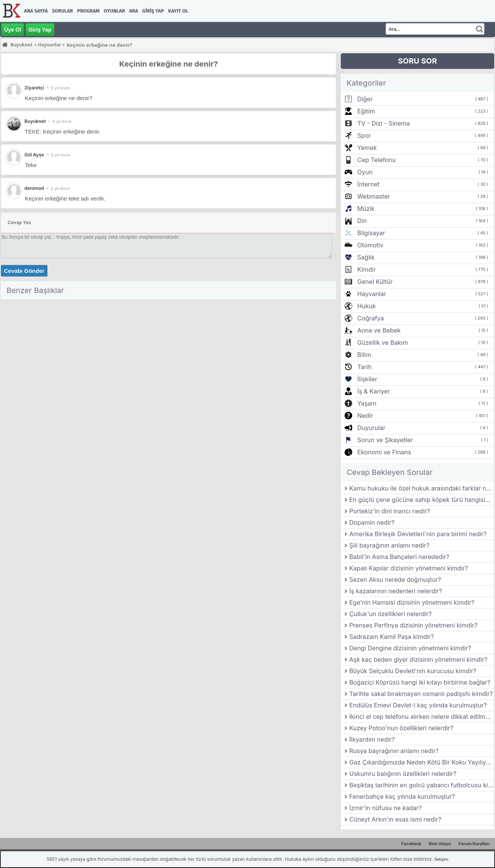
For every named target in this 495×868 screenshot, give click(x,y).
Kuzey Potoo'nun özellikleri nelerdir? (401, 728)
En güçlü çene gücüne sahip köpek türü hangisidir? (422, 500)
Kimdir (366, 269)
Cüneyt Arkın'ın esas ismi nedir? (395, 819)
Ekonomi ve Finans (384, 452)
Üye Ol (13, 30)
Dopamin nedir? (372, 522)
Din (362, 221)
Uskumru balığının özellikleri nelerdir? (403, 774)
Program (89, 11)
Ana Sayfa (36, 11)
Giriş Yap (153, 11)
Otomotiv (370, 245)
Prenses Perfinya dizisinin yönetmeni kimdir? (413, 625)
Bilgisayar (371, 233)
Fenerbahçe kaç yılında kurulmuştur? (402, 796)
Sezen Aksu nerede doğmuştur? (395, 580)
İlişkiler (367, 379)
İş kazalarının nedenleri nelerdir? (396, 591)
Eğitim (366, 111)
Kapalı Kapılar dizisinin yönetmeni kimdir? (409, 568)
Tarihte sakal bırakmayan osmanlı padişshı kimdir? (421, 694)
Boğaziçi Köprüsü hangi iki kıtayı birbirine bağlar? (420, 682)
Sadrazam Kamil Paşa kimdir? (391, 637)
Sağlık (366, 257)
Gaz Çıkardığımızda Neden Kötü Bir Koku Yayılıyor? (422, 762)
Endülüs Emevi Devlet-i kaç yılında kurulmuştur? (418, 705)
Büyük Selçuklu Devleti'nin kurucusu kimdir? (413, 671)
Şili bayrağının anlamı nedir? (389, 545)
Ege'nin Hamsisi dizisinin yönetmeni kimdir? (412, 602)
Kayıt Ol (178, 11)
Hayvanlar (372, 294)
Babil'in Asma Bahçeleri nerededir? (399, 557)
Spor (364, 135)
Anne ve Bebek (379, 330)
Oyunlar (115, 11)
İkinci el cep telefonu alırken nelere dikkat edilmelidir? (422, 717)
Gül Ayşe (34, 155)
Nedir (365, 416)
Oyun (365, 172)
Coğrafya (370, 318)
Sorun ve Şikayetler (385, 440)
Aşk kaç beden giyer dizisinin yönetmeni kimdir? (418, 659)
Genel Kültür (375, 282)
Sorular (62, 11)
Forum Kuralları (474, 844)
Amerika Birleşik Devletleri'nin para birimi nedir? (418, 534)
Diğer (365, 99)
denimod (34, 188)
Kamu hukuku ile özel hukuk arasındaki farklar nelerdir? (422, 488)
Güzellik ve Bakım (382, 342)
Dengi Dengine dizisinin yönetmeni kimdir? (410, 648)
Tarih (364, 367)
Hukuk (366, 306)
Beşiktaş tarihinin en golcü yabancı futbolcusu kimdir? (422, 785)
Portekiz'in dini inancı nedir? (390, 511)
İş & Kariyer (374, 391)
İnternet (368, 184)
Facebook (411, 844)
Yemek (367, 148)
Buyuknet (35, 121)
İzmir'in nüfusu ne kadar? (385, 808)
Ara (133, 11)
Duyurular (371, 428)
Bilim (364, 355)
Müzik (366, 209)
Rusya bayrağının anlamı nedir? (394, 751)
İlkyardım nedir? (372, 739)
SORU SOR (418, 61)
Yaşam (367, 403)
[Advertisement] (168, 356)
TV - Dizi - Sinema (383, 123)
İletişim (441, 859)
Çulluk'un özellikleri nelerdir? (390, 614)
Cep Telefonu (376, 160)
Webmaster (374, 196)
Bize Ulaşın (440, 844)
